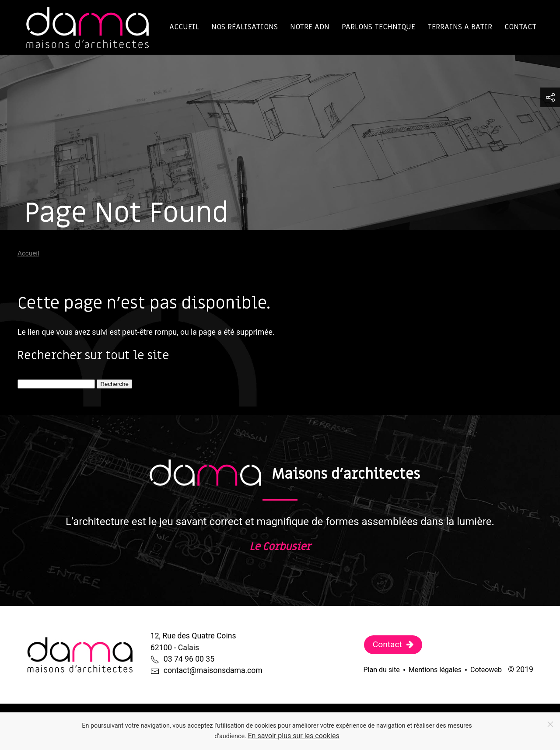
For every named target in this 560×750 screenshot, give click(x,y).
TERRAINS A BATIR (460, 27)
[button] (550, 97)
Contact (520, 27)
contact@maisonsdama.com (213, 670)
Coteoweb (486, 670)
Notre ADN (310, 27)
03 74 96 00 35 (189, 659)
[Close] (550, 724)
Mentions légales (435, 670)
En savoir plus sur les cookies (294, 736)
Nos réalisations (245, 27)
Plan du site (382, 670)
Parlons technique (378, 27)
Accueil (184, 27)
